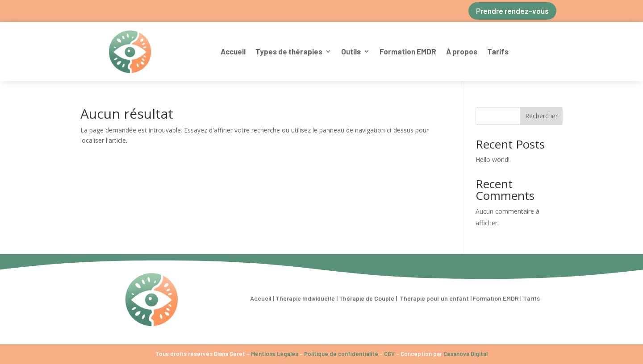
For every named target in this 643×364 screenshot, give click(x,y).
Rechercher (541, 116)
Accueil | (262, 298)
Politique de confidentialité (341, 354)
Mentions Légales (275, 354)
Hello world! (493, 159)
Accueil (233, 51)
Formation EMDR (408, 51)
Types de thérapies (289, 51)
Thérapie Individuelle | (307, 298)
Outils (351, 51)
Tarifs (498, 51)
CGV (389, 354)
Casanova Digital (466, 354)
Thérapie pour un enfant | (436, 298)
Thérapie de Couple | (369, 298)
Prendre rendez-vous (512, 11)
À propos (462, 51)
